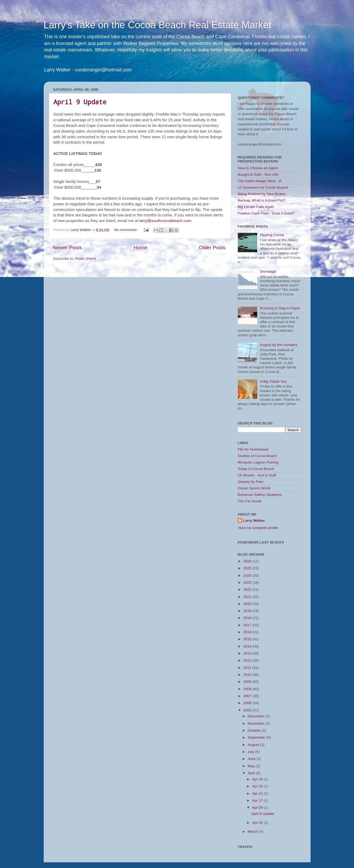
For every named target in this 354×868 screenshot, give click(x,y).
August (254, 745)
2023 (248, 582)
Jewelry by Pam (251, 482)
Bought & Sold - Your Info (258, 174)
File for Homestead (253, 449)
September (257, 737)
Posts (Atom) (86, 259)
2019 (248, 611)
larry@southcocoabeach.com (165, 221)
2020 (248, 604)
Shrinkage (268, 272)
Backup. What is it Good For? (262, 200)
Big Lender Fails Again (256, 207)
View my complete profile (258, 528)
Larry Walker (254, 521)
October (255, 730)
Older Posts (212, 248)
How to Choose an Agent (258, 168)
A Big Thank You (273, 381)
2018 (248, 618)
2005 (248, 710)
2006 (248, 703)
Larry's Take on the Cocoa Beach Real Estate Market (158, 25)
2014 (248, 646)
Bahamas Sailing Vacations (260, 495)
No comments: (126, 230)
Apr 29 (258, 779)
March (253, 831)
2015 (248, 639)
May (252, 766)
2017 (248, 625)
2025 (248, 568)
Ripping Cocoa (272, 235)
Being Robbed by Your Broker (262, 194)
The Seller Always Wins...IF (260, 181)
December (257, 716)
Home (140, 248)
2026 (248, 561)
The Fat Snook (250, 501)
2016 (248, 632)
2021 (248, 597)
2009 (248, 682)
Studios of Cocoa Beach (257, 456)
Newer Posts (68, 248)
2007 (248, 696)
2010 (248, 675)
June (252, 759)
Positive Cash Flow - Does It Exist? (266, 213)
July (252, 752)
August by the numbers (279, 345)
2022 (248, 589)
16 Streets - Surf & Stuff (257, 475)
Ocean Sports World (254, 488)
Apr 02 (258, 823)
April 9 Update (80, 102)
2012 (248, 660)
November (257, 723)
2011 (248, 668)
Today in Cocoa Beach (256, 469)
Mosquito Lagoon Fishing (258, 462)
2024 (248, 575)
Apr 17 (258, 800)
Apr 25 (258, 786)
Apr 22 (258, 793)
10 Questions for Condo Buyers (263, 187)
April (252, 773)
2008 (248, 689)
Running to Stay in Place (280, 308)
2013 (248, 653)
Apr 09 (258, 808)
